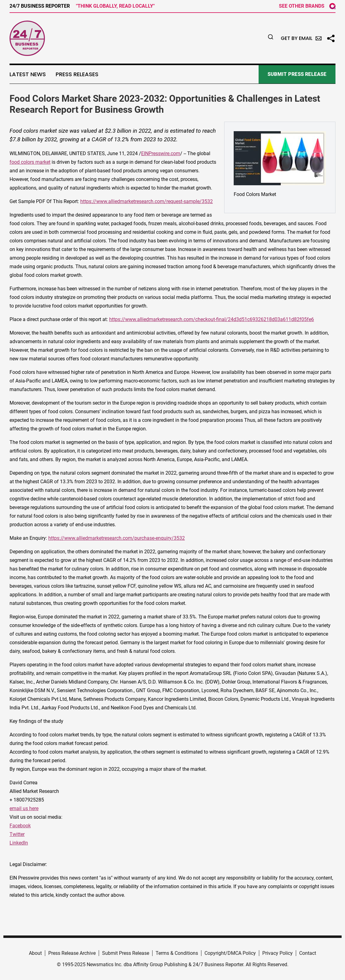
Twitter (17, 834)
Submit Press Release (126, 953)
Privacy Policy (278, 953)
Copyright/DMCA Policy (230, 953)
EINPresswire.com (161, 153)
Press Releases (77, 74)
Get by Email (301, 38)
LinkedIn (19, 843)
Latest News (28, 74)
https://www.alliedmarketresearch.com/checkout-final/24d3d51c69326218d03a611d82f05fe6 (212, 319)
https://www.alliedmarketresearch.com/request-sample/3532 (147, 201)
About (35, 953)
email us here (24, 808)
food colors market (30, 162)
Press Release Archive (72, 953)
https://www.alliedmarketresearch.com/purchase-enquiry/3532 (117, 538)
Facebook (20, 826)
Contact (308, 953)
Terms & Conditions (177, 953)
